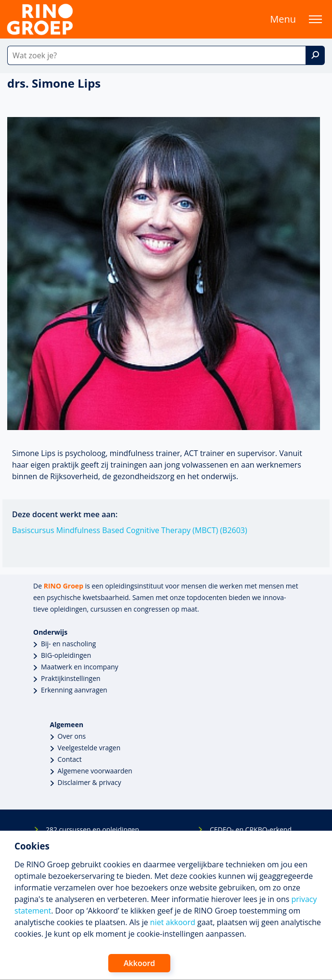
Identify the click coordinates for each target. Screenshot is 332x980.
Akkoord (139, 963)
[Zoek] (315, 55)
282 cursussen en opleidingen (92, 830)
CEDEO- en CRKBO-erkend (251, 830)
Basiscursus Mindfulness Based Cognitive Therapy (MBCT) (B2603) (130, 530)
